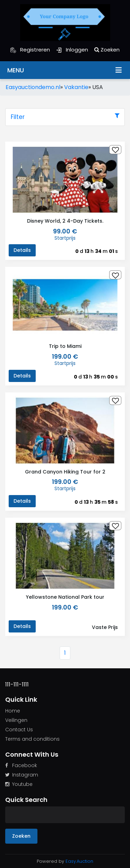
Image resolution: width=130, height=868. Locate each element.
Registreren (30, 50)
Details (22, 250)
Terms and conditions (32, 739)
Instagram (22, 775)
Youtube (19, 784)
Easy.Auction (79, 861)
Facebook (21, 765)
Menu (119, 70)
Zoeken (107, 50)
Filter (65, 117)
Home (13, 711)
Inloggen (72, 50)
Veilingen (16, 720)
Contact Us (19, 730)
